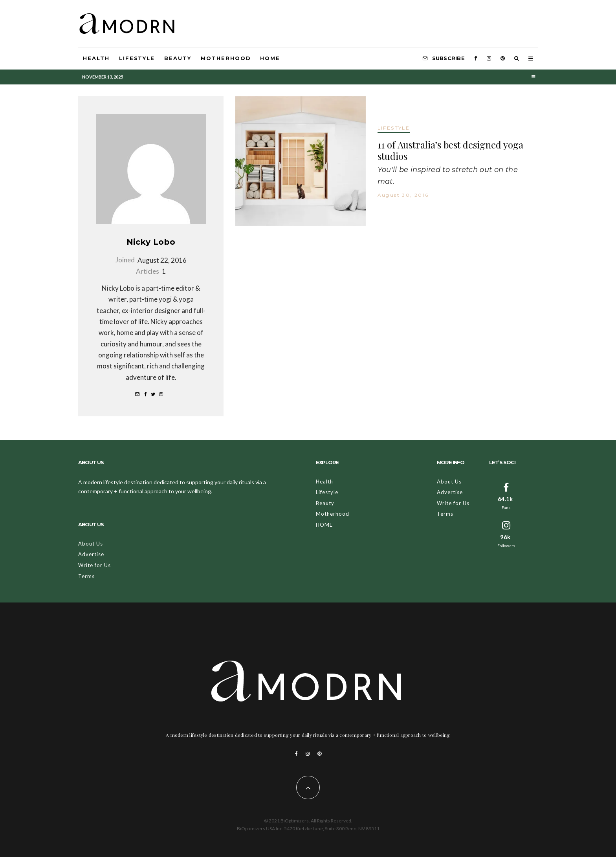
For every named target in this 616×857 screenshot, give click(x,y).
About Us (91, 544)
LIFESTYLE (394, 128)
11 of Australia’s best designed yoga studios (450, 150)
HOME (270, 58)
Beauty (178, 58)
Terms (86, 576)
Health (96, 58)
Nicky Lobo (151, 242)
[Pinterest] (503, 59)
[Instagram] (489, 59)
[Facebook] (476, 59)
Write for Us (94, 565)
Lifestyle (137, 58)
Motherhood (226, 58)
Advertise (91, 554)
